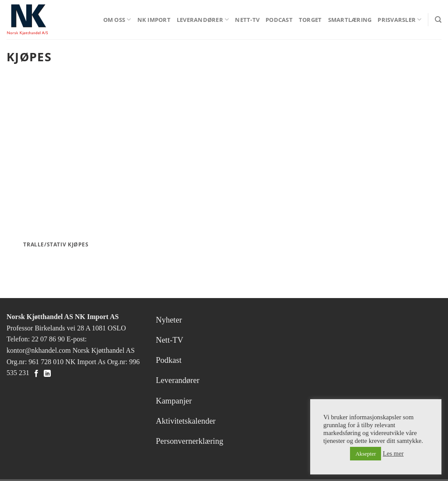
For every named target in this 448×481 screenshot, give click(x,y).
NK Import (154, 20)
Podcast (279, 20)
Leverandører (203, 19)
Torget (310, 20)
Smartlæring (350, 20)
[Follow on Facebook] (36, 374)
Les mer (393, 453)
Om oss (117, 19)
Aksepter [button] (366, 454)
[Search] (438, 20)
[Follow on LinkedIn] (47, 374)
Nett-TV (247, 20)
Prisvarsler (399, 19)
